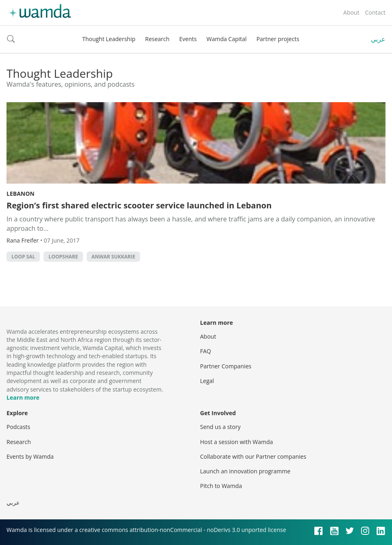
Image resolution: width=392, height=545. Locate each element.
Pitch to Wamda (221, 486)
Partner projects (278, 39)
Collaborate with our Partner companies (253, 456)
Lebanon (21, 194)
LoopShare (63, 257)
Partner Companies (226, 366)
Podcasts (18, 427)
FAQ (206, 351)
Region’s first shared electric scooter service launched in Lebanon (139, 205)
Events (188, 39)
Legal (207, 381)
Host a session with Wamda (237, 442)
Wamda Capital (227, 39)
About (351, 12)
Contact (375, 12)
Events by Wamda (30, 456)
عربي (378, 39)
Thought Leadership (109, 39)
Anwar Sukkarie (113, 257)
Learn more (23, 397)
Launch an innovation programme (245, 471)
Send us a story (220, 427)
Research (158, 39)
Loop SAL (23, 257)
